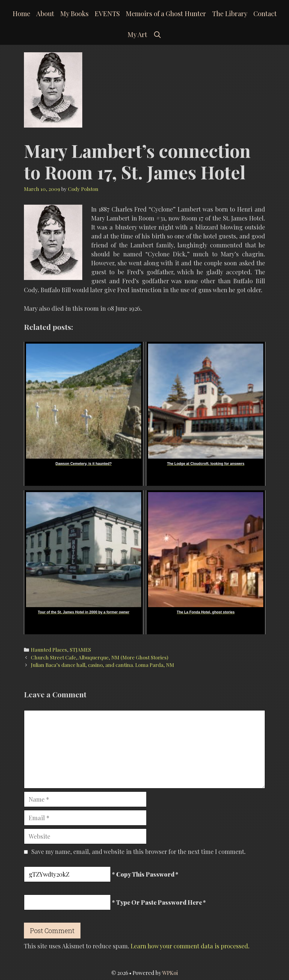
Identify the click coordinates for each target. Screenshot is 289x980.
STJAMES (80, 650)
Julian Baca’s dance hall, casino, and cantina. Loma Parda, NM (102, 665)
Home (21, 13)
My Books (74, 13)
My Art (137, 34)
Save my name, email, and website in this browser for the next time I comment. (139, 851)
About (45, 13)
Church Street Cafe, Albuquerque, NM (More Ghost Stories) (99, 657)
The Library (230, 13)
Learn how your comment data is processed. (190, 946)
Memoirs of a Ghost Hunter (166, 13)
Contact (265, 13)
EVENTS (107, 13)
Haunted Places (49, 650)
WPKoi (170, 973)
